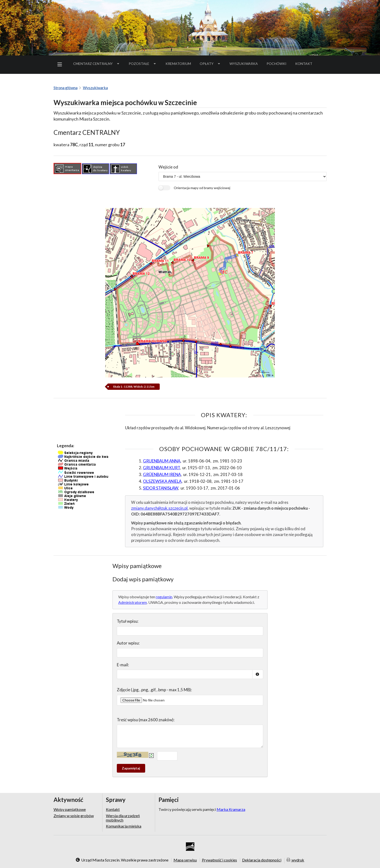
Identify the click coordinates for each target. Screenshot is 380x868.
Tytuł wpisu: (128, 621)
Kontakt (304, 64)
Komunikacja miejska (124, 826)
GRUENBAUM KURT (161, 468)
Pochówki (278, 64)
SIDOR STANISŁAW (161, 488)
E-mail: (123, 665)
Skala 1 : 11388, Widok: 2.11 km (134, 387)
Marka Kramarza (231, 809)
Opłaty (210, 64)
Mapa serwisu (185, 860)
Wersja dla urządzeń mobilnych (123, 818)
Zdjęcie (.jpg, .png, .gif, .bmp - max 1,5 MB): (154, 690)
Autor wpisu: (128, 643)
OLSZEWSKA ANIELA (162, 481)
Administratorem (133, 602)
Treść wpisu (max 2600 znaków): (146, 720)
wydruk (295, 860)
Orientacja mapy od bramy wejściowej (202, 188)
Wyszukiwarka (244, 64)
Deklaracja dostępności (262, 860)
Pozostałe (143, 64)
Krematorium (178, 64)
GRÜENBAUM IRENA (162, 474)
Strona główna (66, 88)
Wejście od (168, 167)
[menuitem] (61, 65)
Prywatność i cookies (219, 860)
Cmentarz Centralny (97, 64)
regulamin (164, 597)
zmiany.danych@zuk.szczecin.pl (159, 508)
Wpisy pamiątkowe (70, 809)
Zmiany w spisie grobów (74, 816)
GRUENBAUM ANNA (162, 461)
